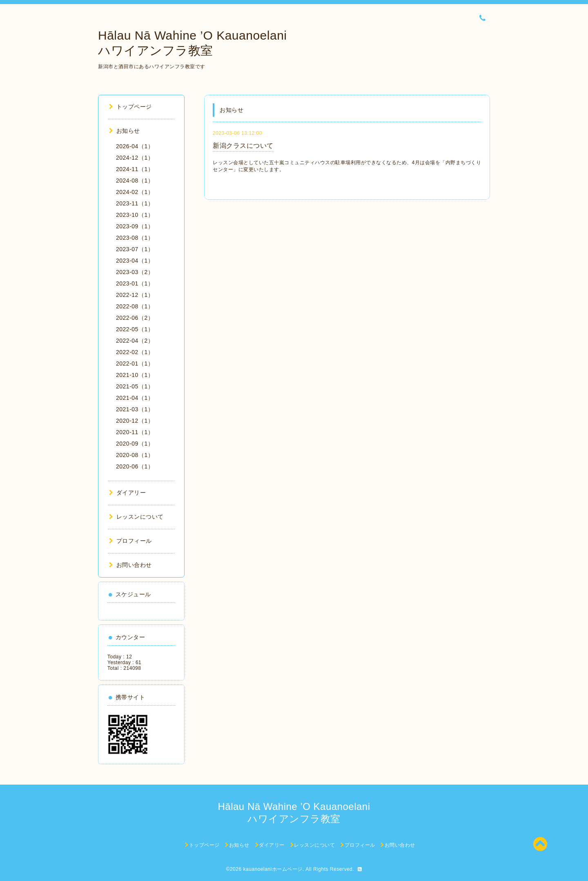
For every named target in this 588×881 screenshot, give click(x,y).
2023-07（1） (135, 249)
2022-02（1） (135, 352)
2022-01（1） (135, 364)
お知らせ (125, 131)
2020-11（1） (135, 432)
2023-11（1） (135, 203)
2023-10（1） (135, 215)
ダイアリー (127, 493)
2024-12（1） (135, 158)
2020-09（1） (135, 444)
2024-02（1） (135, 192)
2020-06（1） (135, 466)
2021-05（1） (135, 386)
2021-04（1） (135, 398)
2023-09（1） (135, 226)
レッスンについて (136, 517)
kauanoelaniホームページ (273, 869)
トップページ (130, 107)
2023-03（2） (135, 272)
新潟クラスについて (243, 146)
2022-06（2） (135, 318)
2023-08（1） (135, 238)
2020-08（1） (135, 455)
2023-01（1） (135, 283)
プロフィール (130, 541)
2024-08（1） (135, 181)
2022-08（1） (135, 306)
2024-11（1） (135, 169)
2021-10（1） (135, 375)
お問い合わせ (130, 565)
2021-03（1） (135, 409)
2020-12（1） (135, 421)
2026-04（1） (135, 146)
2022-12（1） (135, 295)
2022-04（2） (135, 341)
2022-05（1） (135, 329)
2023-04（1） (135, 261)
